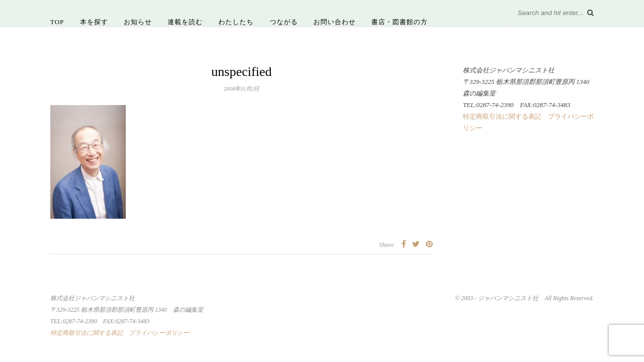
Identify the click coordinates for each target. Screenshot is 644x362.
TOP (57, 22)
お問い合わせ (335, 22)
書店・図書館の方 (399, 22)
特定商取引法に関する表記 (502, 116)
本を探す (94, 22)
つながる (284, 22)
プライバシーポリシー (159, 333)
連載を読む (185, 22)
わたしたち (236, 22)
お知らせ (138, 22)
